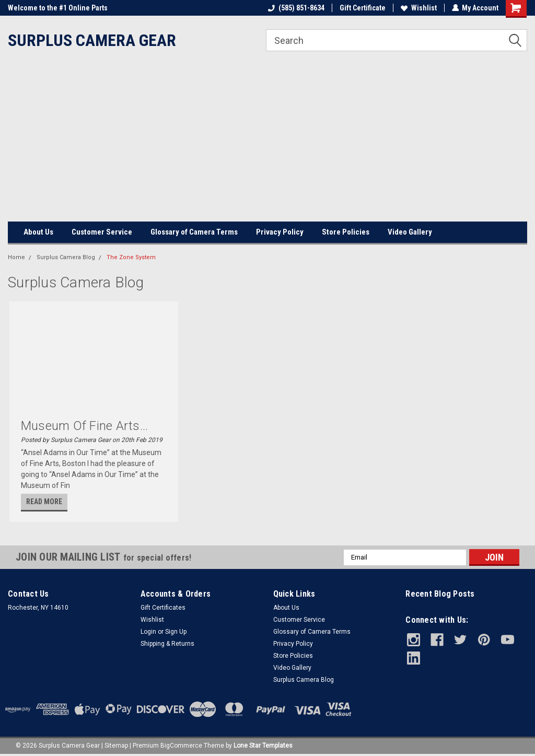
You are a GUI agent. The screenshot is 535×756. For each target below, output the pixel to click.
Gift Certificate (362, 8)
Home (16, 257)
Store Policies (346, 232)
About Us (38, 232)
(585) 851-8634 (296, 8)
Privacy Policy (280, 232)
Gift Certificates (163, 608)
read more (44, 502)
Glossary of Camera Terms (194, 232)
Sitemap (116, 746)
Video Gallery (410, 232)
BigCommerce (181, 746)
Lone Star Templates (263, 746)
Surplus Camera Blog (66, 257)
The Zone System (131, 257)
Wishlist (418, 8)
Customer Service (102, 232)
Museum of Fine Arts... (85, 426)
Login (148, 632)
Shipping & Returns (167, 644)
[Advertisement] (267, 143)
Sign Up (176, 632)
